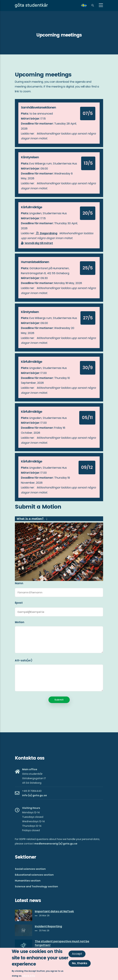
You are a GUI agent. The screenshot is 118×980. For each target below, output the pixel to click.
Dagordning (46, 233)
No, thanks (80, 963)
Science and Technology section (36, 886)
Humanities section (28, 881)
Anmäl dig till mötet (37, 243)
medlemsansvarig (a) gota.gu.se (56, 844)
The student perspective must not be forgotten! (62, 943)
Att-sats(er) (24, 660)
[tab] (59, 519)
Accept (77, 954)
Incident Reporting (48, 926)
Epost (19, 603)
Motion (20, 622)
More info (29, 976)
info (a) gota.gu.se (35, 795)
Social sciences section (30, 869)
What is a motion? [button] (31, 519)
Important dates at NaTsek (54, 911)
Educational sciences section (34, 875)
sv (86, 7)
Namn (19, 583)
